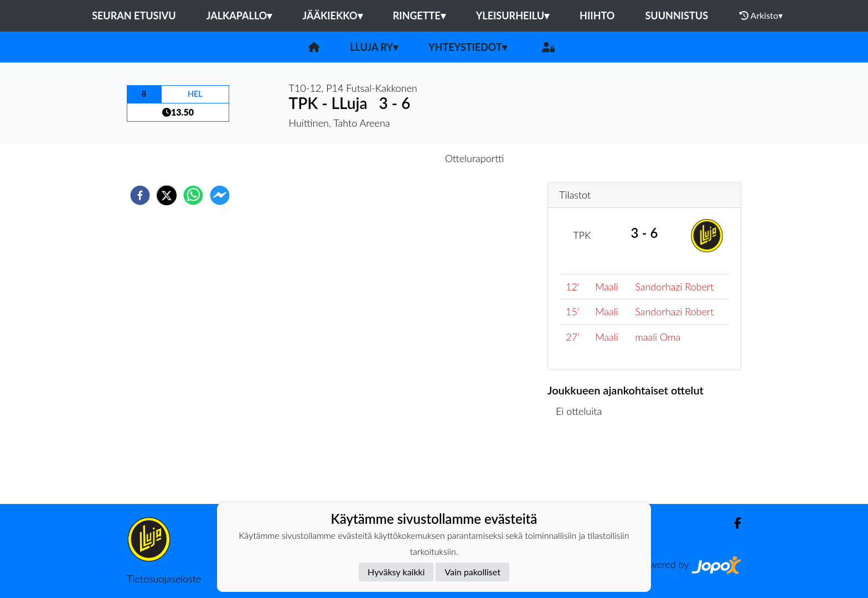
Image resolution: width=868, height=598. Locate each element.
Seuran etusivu (134, 15)
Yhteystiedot (468, 47)
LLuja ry (374, 47)
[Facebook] (733, 523)
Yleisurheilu (513, 15)
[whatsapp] (193, 195)
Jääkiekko (332, 15)
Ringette (419, 15)
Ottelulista (583, 467)
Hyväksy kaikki (396, 572)
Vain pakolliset (472, 572)
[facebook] (140, 195)
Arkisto (761, 15)
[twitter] (167, 195)
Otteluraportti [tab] (475, 158)
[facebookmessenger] (220, 195)
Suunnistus (676, 15)
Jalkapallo (239, 15)
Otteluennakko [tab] (396, 158)
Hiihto (597, 15)
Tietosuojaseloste (164, 579)
